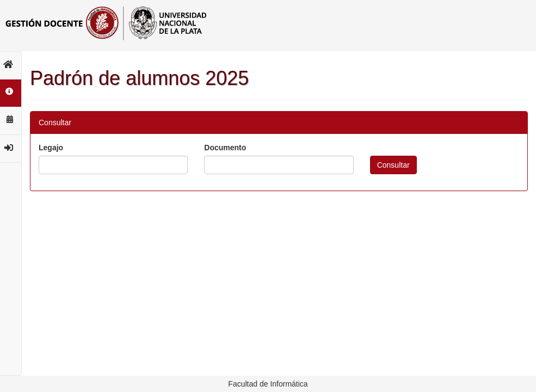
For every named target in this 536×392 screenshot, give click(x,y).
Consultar (393, 165)
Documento (225, 148)
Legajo (51, 148)
